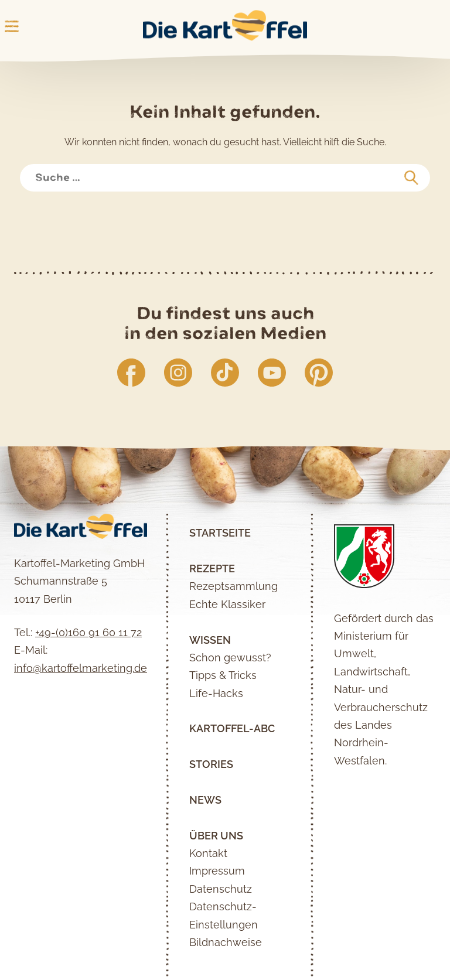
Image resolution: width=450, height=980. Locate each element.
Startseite (220, 533)
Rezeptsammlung (233, 586)
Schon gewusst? (230, 658)
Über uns (216, 836)
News (205, 800)
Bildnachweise (226, 942)
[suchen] (411, 178)
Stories (211, 764)
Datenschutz (221, 889)
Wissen (210, 640)
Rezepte (212, 568)
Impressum (217, 871)
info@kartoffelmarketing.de (81, 668)
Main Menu (12, 26)
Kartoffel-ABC (232, 728)
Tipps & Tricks (223, 675)
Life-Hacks (216, 693)
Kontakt (208, 853)
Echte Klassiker (227, 604)
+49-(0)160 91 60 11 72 (88, 632)
